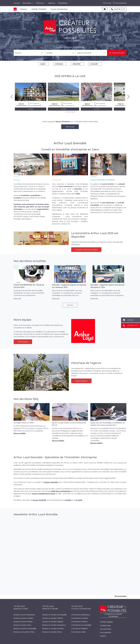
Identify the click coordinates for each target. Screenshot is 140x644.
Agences (51, 3)
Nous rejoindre (106, 632)
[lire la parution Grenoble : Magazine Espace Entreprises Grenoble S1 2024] (108, 274)
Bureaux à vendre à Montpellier (55, 615)
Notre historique (81, 381)
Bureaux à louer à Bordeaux (24, 615)
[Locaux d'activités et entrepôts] (108, 164)
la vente (79, 500)
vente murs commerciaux (61, 491)
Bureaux (24, 9)
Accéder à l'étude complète (86, 250)
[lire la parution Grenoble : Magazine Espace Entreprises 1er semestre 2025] (70, 274)
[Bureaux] (32, 164)
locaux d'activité (39, 500)
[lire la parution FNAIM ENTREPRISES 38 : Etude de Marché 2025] (32, 274)
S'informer (40, 3)
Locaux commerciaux (59, 9)
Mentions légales (106, 622)
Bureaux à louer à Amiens (23, 618)
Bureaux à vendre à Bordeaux (54, 625)
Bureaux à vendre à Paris (52, 632)
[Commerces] (70, 164)
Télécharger (70, 127)
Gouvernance (106, 629)
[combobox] (29, 53)
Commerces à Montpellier (81, 625)
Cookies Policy (105, 626)
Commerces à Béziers (79, 628)
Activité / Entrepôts (39, 9)
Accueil (17, 3)
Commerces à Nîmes (79, 622)
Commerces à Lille (78, 632)
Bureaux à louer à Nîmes (23, 622)
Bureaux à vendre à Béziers (53, 622)
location (68, 500)
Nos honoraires (121, 596)
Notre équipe (23, 342)
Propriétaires (63, 3)
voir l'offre (31, 109)
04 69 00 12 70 (119, 9)
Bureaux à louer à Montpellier (25, 628)
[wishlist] (45, 83)
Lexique (103, 636)
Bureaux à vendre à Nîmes (53, 618)
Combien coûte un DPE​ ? (24, 423)
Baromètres (27, 3)
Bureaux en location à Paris (24, 632)
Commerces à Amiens (80, 618)
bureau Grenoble (51, 482)
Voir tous (70, 305)
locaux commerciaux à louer (44, 494)
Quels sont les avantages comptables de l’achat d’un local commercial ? (108, 424)
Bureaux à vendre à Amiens (53, 628)
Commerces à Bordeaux (81, 615)
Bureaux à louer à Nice (22, 625)
